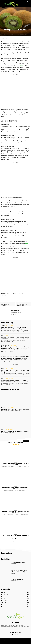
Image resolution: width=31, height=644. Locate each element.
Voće (18, 25)
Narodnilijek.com (9, 640)
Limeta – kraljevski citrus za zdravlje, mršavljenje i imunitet (16, 464)
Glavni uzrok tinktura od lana (18, 562)
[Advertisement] (15, 91)
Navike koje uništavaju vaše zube (11, 431)
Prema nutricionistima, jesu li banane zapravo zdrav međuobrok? (15, 512)
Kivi (22, 66)
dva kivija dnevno (9, 294)
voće (26, 294)
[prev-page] (14, 542)
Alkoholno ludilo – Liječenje (9, 409)
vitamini (22, 294)
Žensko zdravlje (5, 345)
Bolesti (3, 408)
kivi (18, 294)
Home (2, 38)
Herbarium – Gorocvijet (17, 579)
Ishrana (14, 25)
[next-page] (17, 542)
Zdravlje (3, 336)
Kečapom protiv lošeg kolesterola (5, 305)
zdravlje (3, 295)
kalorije (15, 294)
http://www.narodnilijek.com (16, 312)
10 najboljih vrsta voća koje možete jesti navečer (15, 535)
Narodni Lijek (8, 34)
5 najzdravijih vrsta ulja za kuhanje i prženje (22, 305)
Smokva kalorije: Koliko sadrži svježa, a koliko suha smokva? (16, 488)
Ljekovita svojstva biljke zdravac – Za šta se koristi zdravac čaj (19, 571)
